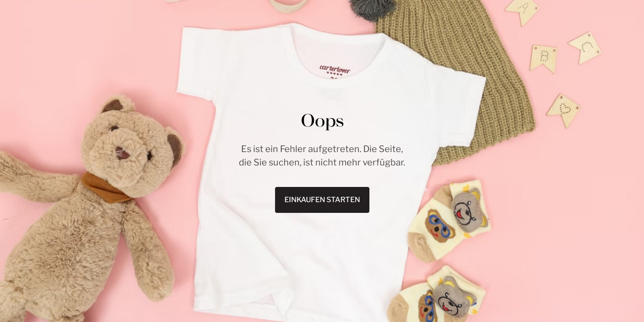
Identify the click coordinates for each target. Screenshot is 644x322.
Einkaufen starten (322, 200)
